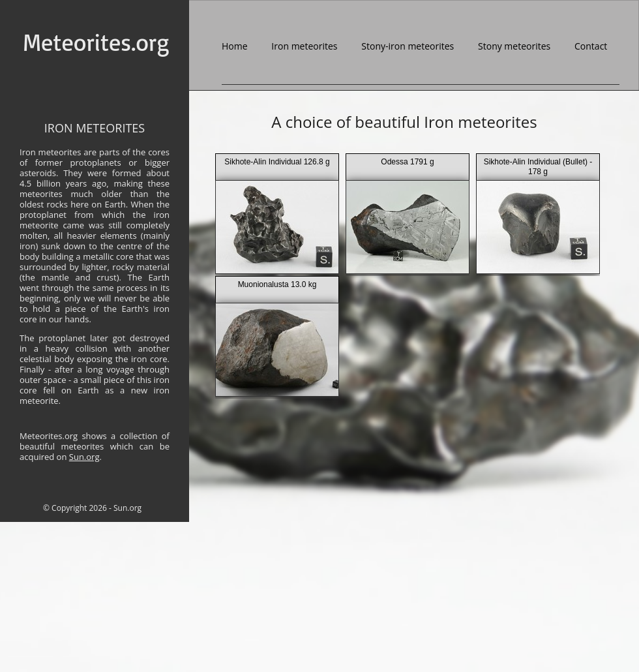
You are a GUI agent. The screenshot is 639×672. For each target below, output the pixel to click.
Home (235, 46)
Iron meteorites (304, 46)
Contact (591, 46)
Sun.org (84, 457)
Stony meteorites (514, 46)
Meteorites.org (96, 44)
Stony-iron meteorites (408, 46)
